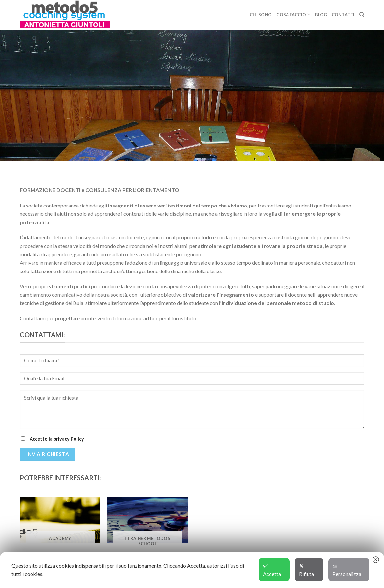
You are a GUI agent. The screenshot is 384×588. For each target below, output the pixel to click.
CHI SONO (261, 15)
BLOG (321, 15)
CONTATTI (343, 15)
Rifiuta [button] (307, 570)
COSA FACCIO (293, 15)
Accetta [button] (272, 570)
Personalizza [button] (347, 570)
